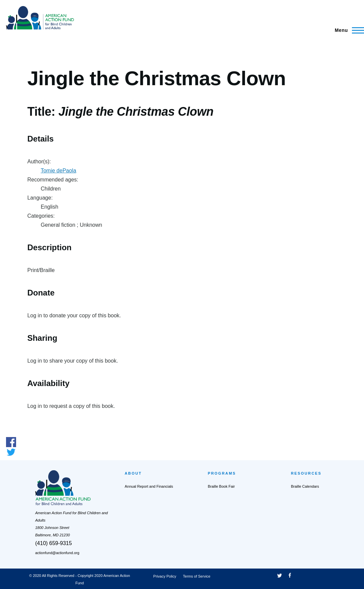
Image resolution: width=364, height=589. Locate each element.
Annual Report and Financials (149, 486)
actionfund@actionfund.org (57, 553)
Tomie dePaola (58, 171)
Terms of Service (197, 576)
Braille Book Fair (221, 486)
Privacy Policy (165, 576)
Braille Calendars (305, 486)
